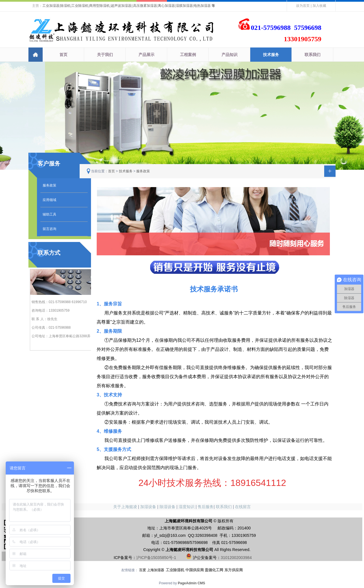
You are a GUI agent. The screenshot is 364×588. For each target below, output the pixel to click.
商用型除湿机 (100, 6)
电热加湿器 (202, 6)
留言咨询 (49, 229)
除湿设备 (167, 507)
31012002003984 (236, 558)
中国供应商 (195, 570)
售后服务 (206, 507)
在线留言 (243, 507)
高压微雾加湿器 (145, 6)
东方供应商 (234, 570)
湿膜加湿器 (184, 6)
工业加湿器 (51, 6)
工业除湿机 (80, 6)
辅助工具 (49, 214)
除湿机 (65, 6)
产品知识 (229, 55)
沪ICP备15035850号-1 (156, 558)
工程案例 (188, 55)
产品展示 (146, 55)
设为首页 (303, 6)
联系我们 (313, 55)
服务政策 (49, 185)
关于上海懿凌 (125, 507)
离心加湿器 (166, 6)
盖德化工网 (214, 570)
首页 (63, 55)
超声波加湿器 (121, 6)
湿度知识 (187, 507)
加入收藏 (319, 6)
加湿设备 (148, 507)
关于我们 (105, 55)
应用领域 (49, 200)
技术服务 (271, 55)
